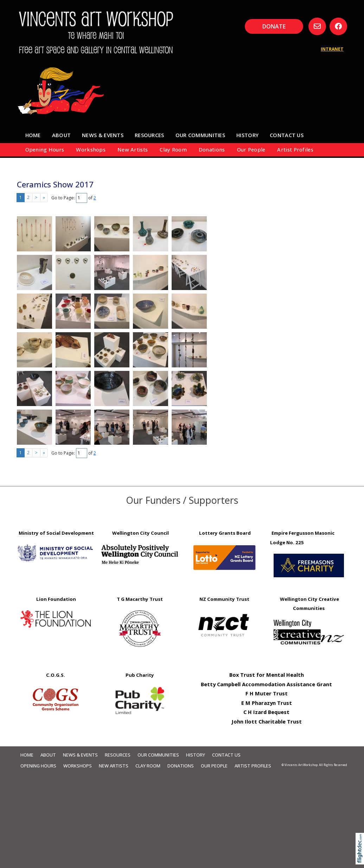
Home (33, 135)
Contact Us (287, 135)
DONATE (274, 26)
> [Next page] (36, 197)
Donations (212, 149)
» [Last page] (44, 197)
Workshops (91, 149)
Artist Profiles (295, 149)
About (61, 135)
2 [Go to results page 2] (28, 197)
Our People (251, 149)
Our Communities (200, 135)
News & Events (103, 135)
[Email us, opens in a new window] (317, 26)
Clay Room (173, 149)
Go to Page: (63, 198)
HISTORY (247, 135)
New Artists (133, 149)
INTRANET (332, 49)
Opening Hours (45, 149)
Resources (149, 135)
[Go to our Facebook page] (338, 26)
